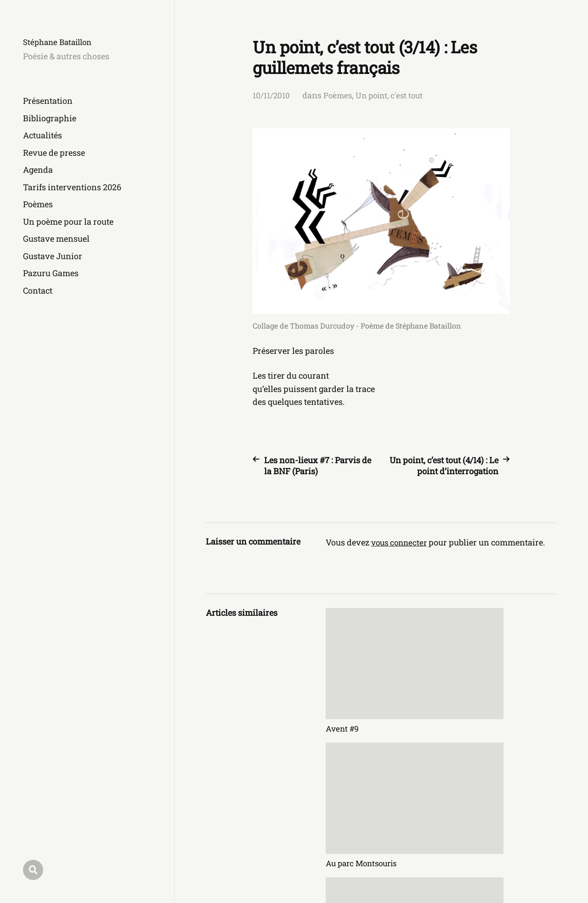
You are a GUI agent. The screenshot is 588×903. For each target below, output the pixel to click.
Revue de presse (54, 153)
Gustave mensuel (56, 239)
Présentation (48, 101)
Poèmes (38, 204)
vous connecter (401, 542)
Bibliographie (50, 118)
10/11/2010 (271, 95)
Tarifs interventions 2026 (72, 187)
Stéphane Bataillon (60, 42)
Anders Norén (533, 862)
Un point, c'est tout (393, 95)
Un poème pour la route (68, 221)
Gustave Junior (53, 256)
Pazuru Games (51, 273)
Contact (38, 290)
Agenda (38, 170)
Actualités (42, 135)
